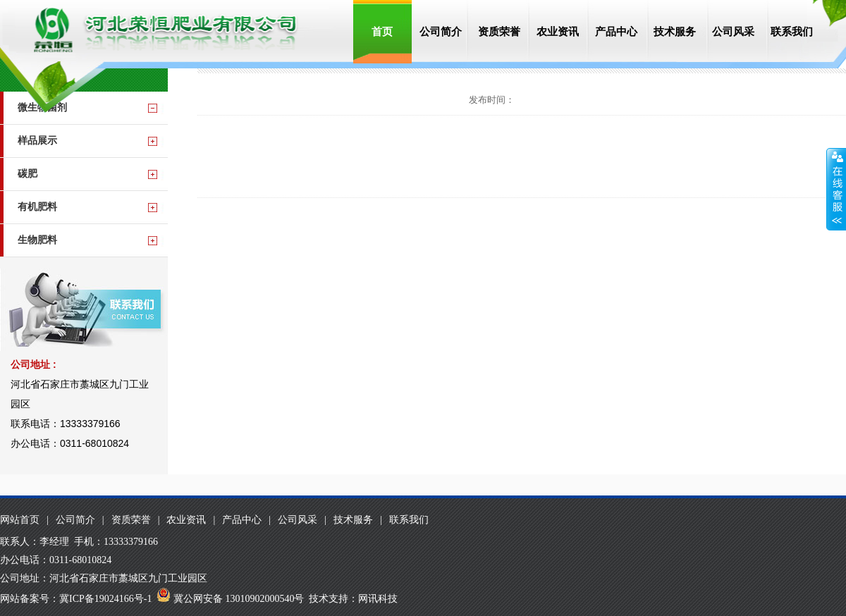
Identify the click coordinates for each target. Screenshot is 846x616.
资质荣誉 (499, 31)
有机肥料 (37, 207)
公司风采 (733, 31)
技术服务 (675, 31)
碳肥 (27, 174)
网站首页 (20, 520)
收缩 (836, 190)
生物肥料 (37, 240)
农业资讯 (558, 31)
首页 (382, 31)
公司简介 (441, 31)
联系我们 (792, 31)
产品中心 (616, 31)
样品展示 (37, 141)
